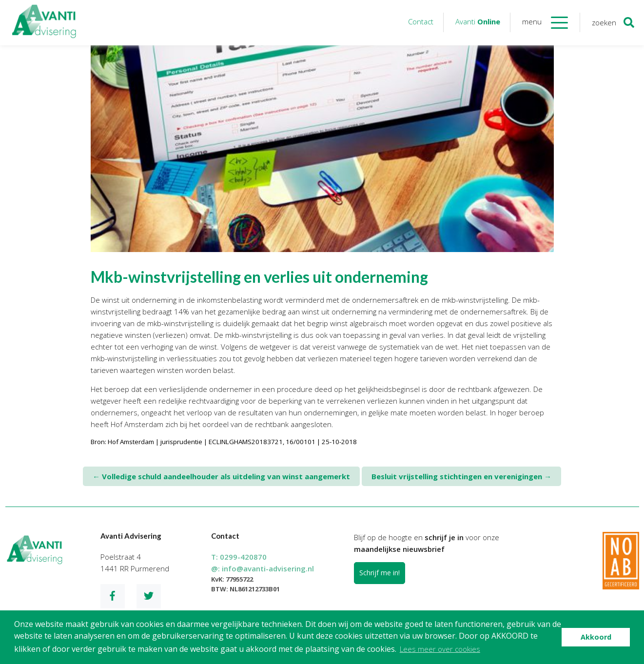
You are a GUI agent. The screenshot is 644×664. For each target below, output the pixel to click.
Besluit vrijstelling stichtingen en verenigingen (461, 476)
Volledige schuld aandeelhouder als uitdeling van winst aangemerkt (221, 476)
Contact (421, 21)
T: (239, 557)
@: (263, 568)
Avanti (478, 21)
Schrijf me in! (380, 573)
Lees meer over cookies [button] (440, 649)
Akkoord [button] (596, 637)
